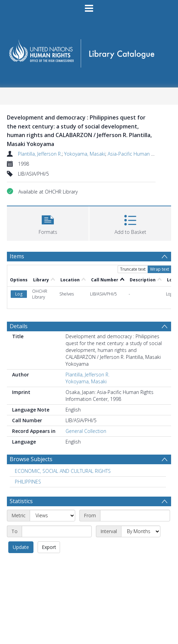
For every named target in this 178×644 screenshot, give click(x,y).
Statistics (21, 501)
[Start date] (135, 516)
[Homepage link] (89, 51)
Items (17, 256)
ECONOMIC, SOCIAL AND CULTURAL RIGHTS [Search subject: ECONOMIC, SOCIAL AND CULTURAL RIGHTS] (63, 471)
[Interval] (141, 531)
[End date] (57, 531)
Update (21, 547)
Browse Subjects (31, 459)
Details (19, 326)
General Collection (86, 431)
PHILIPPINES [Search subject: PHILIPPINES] (28, 482)
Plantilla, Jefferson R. (40, 154)
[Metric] (52, 516)
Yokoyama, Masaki (85, 154)
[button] (48, 223)
